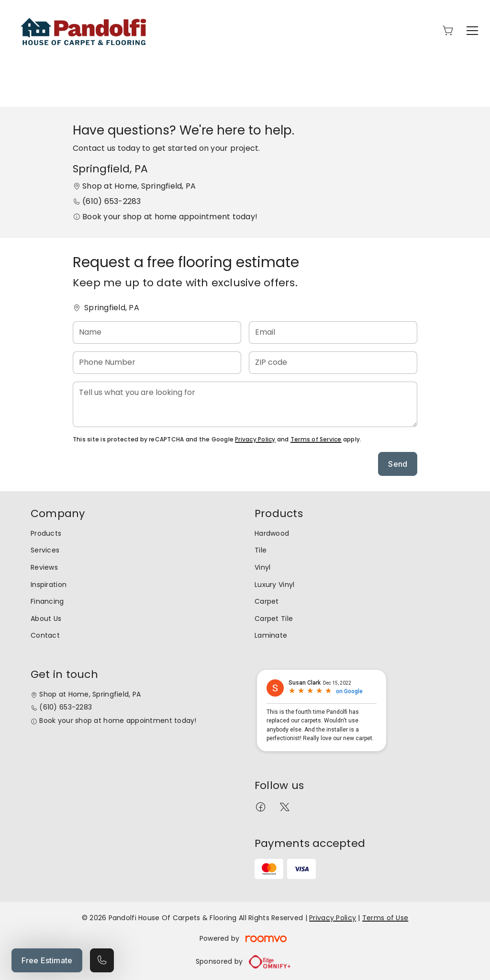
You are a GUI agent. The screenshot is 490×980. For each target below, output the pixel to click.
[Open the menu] (472, 31)
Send (398, 464)
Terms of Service (316, 439)
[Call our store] (102, 960)
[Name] (157, 332)
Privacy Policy (255, 439)
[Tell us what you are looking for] (245, 404)
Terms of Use (385, 918)
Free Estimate (47, 960)
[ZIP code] (333, 363)
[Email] (333, 332)
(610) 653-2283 (111, 201)
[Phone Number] (157, 363)
